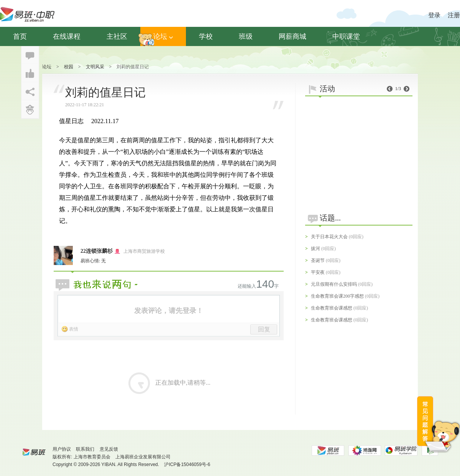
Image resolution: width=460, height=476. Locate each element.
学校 (206, 36)
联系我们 (85, 449)
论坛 (163, 36)
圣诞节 (318, 260)
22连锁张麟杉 (97, 251)
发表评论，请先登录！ (169, 311)
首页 (20, 36)
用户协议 (62, 449)
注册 (454, 15)
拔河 (315, 249)
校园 (69, 67)
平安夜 (318, 272)
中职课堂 (346, 36)
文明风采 (95, 67)
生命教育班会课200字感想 (337, 296)
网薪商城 (292, 36)
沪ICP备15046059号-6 (187, 464)
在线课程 (67, 36)
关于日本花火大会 (329, 237)
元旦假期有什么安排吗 (334, 284)
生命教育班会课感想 (332, 308)
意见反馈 (109, 449)
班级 (246, 36)
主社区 (117, 36)
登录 (434, 15)
